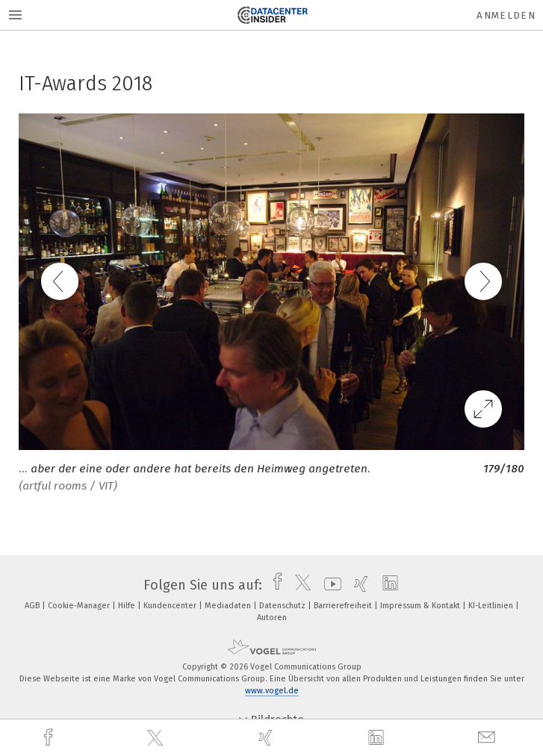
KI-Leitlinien (492, 606)
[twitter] (157, 738)
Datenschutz (283, 606)
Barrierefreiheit (344, 606)
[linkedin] (378, 738)
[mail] (488, 738)
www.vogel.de (272, 691)
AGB (33, 606)
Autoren (272, 618)
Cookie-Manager (80, 606)
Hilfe (128, 606)
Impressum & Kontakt (421, 606)
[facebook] (50, 738)
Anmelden (506, 15)
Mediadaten (229, 606)
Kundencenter (171, 606)
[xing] (267, 738)
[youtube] (329, 585)
